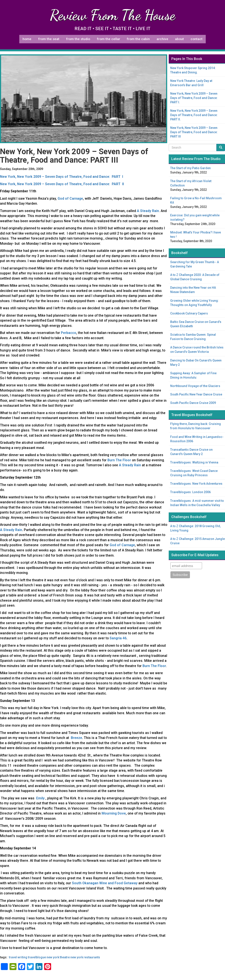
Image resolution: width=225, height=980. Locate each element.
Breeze (76, 738)
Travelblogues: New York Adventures (196, 484)
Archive (162, 39)
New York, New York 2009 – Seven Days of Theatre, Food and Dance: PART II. (194, 115)
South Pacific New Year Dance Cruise (196, 394)
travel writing (18, 957)
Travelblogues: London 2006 (190, 492)
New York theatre (58, 957)
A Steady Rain (11, 530)
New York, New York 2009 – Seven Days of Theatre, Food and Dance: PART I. (194, 98)
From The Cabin (138, 39)
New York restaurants (85, 957)
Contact (197, 39)
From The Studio (78, 39)
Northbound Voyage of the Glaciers (195, 386)
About (179, 39)
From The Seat (49, 39)
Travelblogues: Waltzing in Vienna (194, 462)
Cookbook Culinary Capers (189, 313)
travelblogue (37, 957)
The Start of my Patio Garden (190, 168)
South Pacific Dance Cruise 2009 (193, 403)
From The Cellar (108, 39)
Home (27, 39)
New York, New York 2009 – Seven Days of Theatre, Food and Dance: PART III (194, 132)
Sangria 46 (118, 638)
